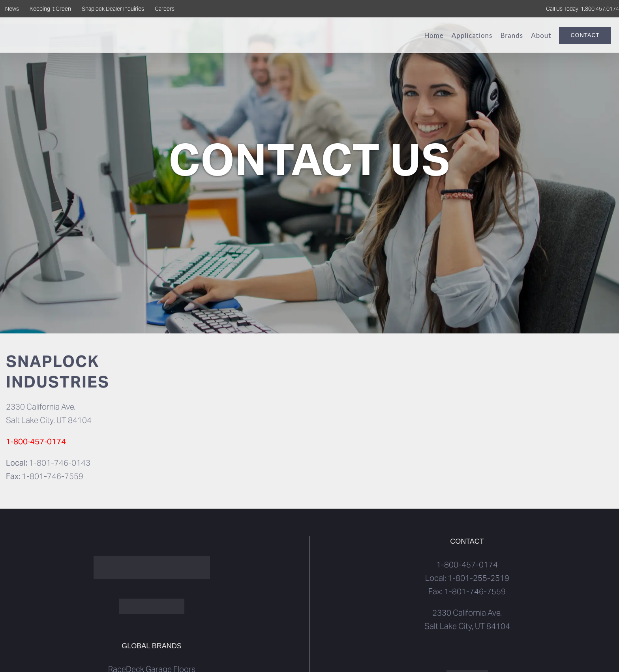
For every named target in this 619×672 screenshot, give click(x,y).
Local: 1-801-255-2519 (467, 578)
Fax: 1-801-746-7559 (467, 592)
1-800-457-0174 (467, 565)
